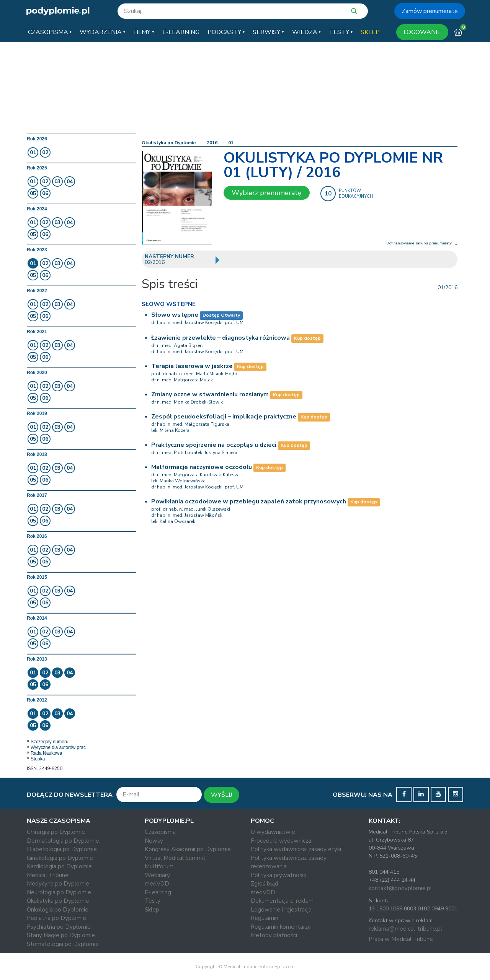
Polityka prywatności (278, 875)
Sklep (152, 910)
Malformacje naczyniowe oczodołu (202, 467)
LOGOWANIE (422, 32)
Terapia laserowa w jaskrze (192, 366)
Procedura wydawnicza (281, 841)
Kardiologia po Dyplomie (59, 866)
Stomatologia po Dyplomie (63, 944)
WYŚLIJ (221, 795)
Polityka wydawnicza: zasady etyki (296, 849)
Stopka (38, 759)
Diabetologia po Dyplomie (62, 849)
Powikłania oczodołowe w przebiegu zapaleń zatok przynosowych (249, 501)
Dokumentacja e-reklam (282, 901)
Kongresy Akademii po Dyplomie (188, 849)
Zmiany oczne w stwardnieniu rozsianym (210, 394)
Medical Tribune (48, 875)
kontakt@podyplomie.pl (400, 888)
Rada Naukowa (46, 753)
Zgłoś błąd (265, 884)
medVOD (157, 884)
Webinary (157, 875)
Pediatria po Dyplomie (56, 918)
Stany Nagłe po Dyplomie (61, 935)
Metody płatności (274, 935)
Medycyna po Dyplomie (58, 884)
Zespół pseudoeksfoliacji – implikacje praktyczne (224, 417)
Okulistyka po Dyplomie (169, 143)
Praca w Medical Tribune (401, 939)
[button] (50, 32)
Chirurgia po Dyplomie (56, 832)
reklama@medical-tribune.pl (405, 929)
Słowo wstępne (175, 315)
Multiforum (159, 866)
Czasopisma (160, 832)
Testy (153, 901)
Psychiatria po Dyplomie (59, 927)
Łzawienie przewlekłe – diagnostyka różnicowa (220, 338)
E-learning (158, 892)
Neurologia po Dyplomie (59, 892)
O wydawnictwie (273, 832)
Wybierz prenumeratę (267, 193)
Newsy (154, 841)
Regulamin (265, 918)
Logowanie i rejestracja (281, 910)
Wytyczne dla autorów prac (58, 747)
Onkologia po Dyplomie (58, 910)
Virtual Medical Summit (175, 858)
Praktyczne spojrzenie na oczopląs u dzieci (214, 445)
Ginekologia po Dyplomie (60, 858)
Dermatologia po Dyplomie (63, 841)
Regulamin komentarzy (281, 927)
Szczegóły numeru (50, 742)
